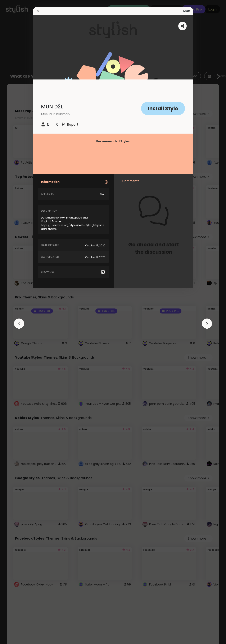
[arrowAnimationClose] (19, 324)
